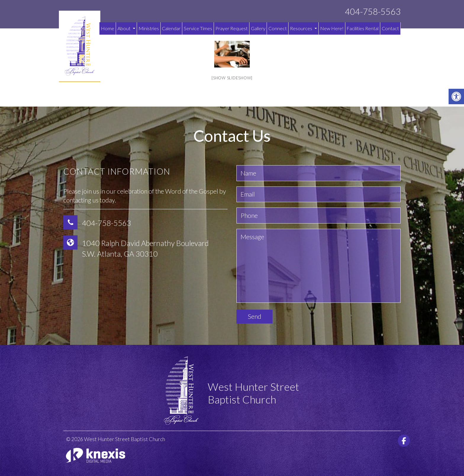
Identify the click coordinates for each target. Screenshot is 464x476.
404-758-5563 (373, 12)
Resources (303, 28)
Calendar (171, 28)
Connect (278, 28)
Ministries (149, 28)
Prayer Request (232, 28)
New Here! (332, 28)
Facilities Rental (362, 28)
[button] (456, 97)
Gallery (258, 28)
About (126, 28)
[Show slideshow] (232, 78)
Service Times (198, 28)
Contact (390, 28)
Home (108, 28)
